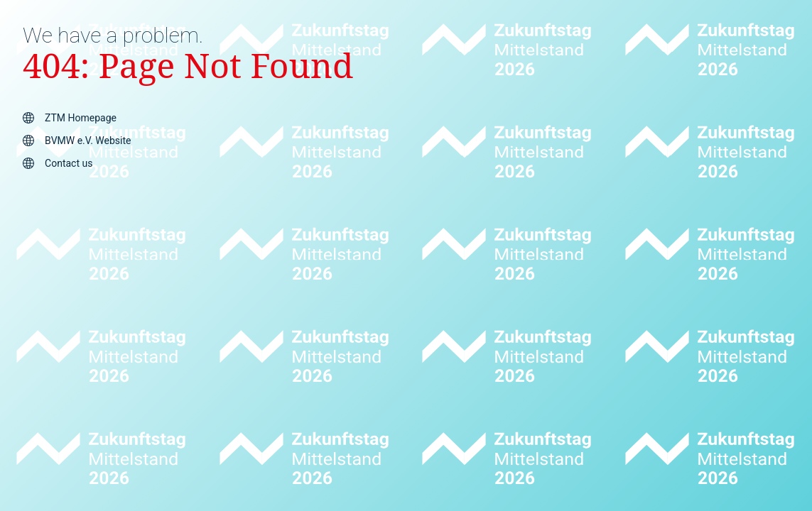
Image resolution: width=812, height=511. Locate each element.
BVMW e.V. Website (88, 141)
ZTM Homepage (81, 118)
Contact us (69, 163)
